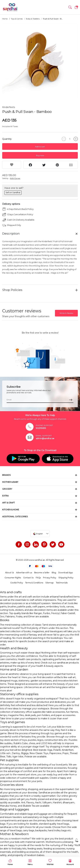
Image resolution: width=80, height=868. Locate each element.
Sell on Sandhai (13, 192)
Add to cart (40, 147)
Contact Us (28, 578)
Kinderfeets (9, 107)
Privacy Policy (50, 578)
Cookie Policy (17, 583)
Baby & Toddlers (33, 19)
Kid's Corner (15, 178)
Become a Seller (42, 573)
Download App (66, 573)
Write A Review (66, 313)
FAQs (38, 578)
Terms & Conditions (34, 583)
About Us (9, 573)
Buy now (40, 155)
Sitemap (50, 583)
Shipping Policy (66, 578)
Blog (54, 573)
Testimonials (62, 583)
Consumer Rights (13, 578)
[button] (70, 7)
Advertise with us (24, 573)
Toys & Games (17, 19)
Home (5, 19)
